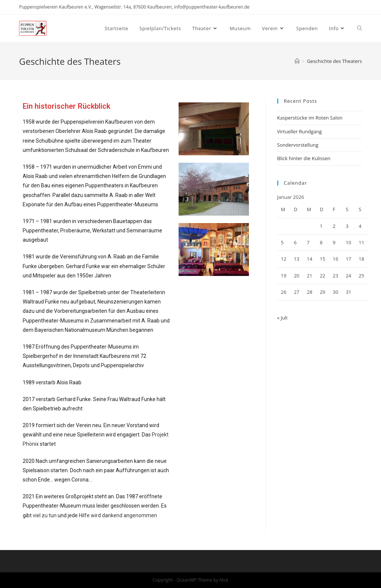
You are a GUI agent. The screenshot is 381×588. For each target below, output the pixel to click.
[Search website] (360, 28)
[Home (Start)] (297, 61)
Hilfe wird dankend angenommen (118, 515)
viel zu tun (45, 515)
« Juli (282, 318)
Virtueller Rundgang (300, 131)
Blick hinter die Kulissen (304, 158)
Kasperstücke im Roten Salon (310, 118)
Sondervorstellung (298, 145)
